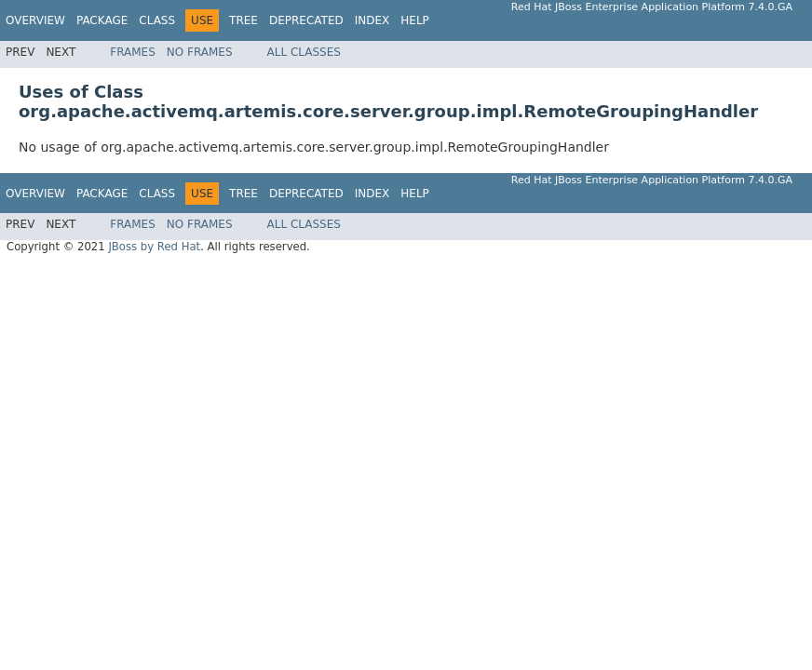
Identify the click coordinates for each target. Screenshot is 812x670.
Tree (244, 20)
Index (372, 20)
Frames (133, 52)
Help (415, 20)
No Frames (200, 52)
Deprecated (306, 20)
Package (102, 20)
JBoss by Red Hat (154, 247)
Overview (35, 20)
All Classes (304, 52)
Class (157, 20)
